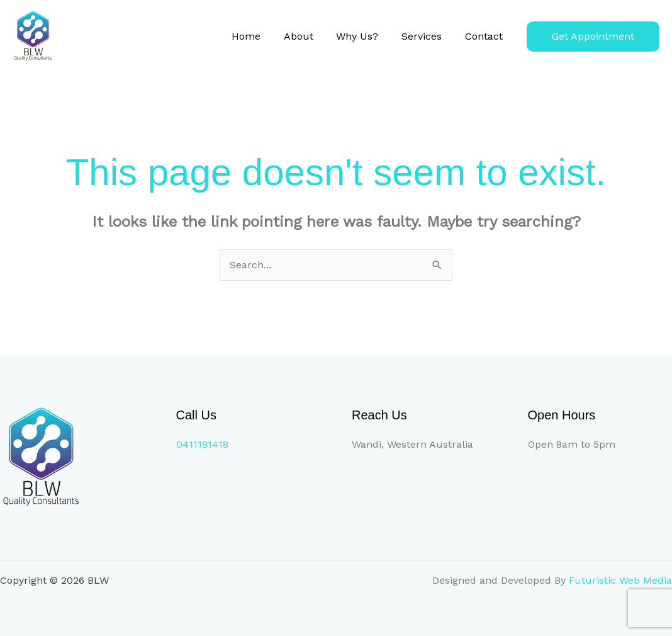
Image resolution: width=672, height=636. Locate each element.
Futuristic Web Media (620, 580)
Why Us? (365, 36)
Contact (485, 36)
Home (259, 36)
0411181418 (202, 444)
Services (426, 36)
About (309, 36)
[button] (593, 37)
